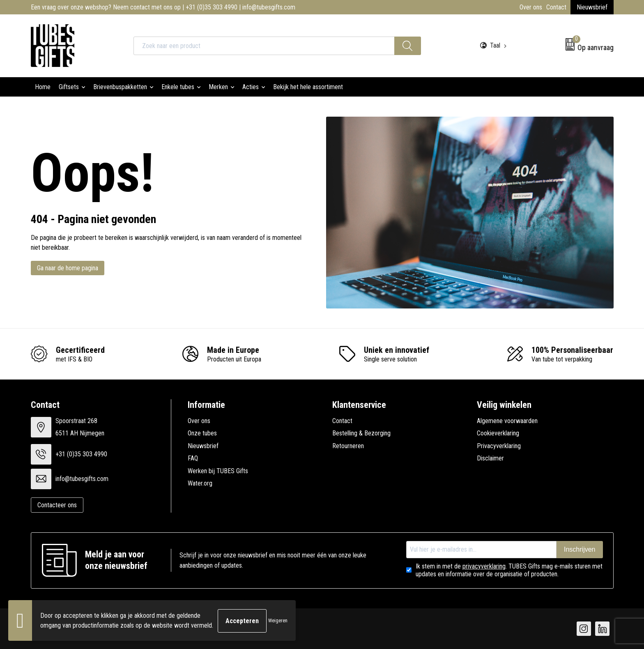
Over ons (531, 7)
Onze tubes (202, 433)
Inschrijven (580, 549)
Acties (251, 87)
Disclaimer (490, 458)
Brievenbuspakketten (120, 87)
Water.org (200, 483)
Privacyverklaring (499, 446)
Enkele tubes (178, 87)
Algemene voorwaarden (507, 421)
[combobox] (264, 46)
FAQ (193, 458)
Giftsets (69, 87)
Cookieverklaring (498, 433)
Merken (218, 87)
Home (43, 87)
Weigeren (278, 621)
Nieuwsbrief (592, 7)
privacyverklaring (484, 566)
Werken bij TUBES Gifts (218, 471)
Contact (556, 7)
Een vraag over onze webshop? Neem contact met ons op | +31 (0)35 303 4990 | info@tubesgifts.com (163, 7)
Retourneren (348, 446)
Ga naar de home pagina (68, 268)
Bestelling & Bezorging (361, 433)
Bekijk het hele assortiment (308, 87)
